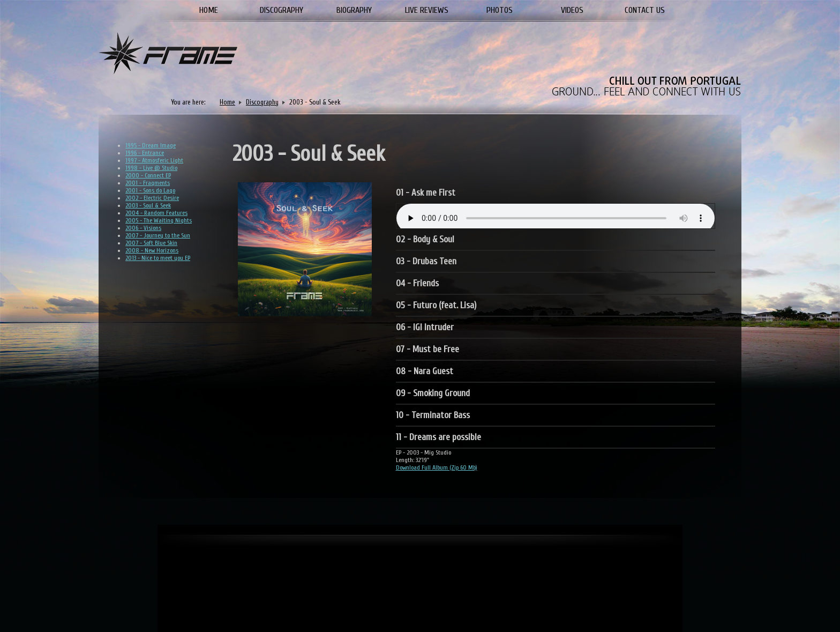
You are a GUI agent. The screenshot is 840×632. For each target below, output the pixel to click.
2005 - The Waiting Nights (159, 220)
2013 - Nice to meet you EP (158, 258)
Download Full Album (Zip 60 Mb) (437, 467)
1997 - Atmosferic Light (154, 160)
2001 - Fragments (148, 183)
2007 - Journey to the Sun (158, 235)
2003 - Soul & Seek (148, 205)
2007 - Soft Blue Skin (151, 243)
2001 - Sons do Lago (150, 190)
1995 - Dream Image (151, 145)
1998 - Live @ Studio (151, 168)
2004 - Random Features (156, 213)
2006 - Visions (143, 228)
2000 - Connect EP (148, 175)
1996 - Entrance (145, 153)
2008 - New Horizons (152, 250)
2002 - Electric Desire (152, 198)
